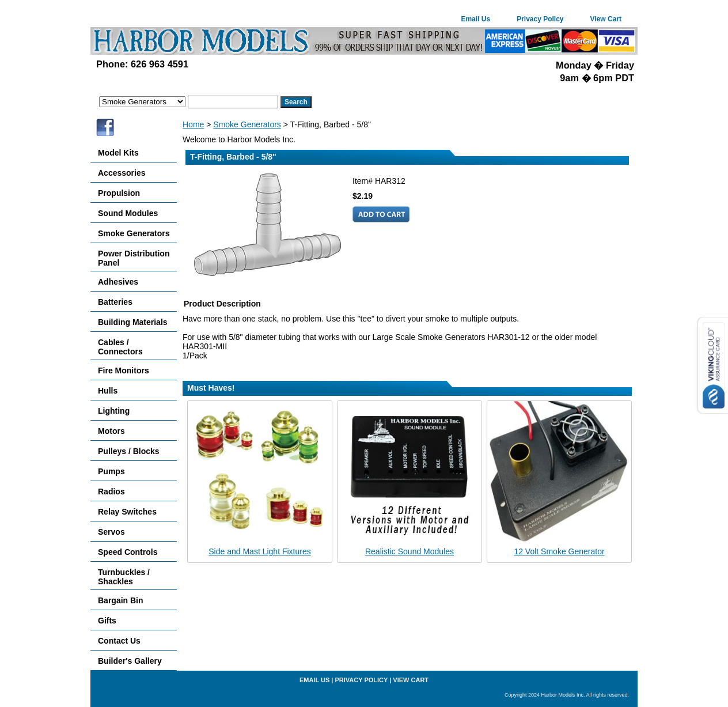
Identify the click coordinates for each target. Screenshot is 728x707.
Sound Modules (128, 213)
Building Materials (133, 322)
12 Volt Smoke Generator (559, 551)
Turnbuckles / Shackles (124, 577)
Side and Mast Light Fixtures (259, 551)
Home (193, 124)
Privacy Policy (540, 19)
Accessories (122, 173)
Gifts (107, 621)
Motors (111, 431)
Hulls (108, 391)
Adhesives (118, 282)
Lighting (114, 411)
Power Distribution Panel (134, 258)
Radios (111, 492)
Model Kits (118, 153)
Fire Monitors (124, 370)
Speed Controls (128, 552)
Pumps (111, 471)
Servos (111, 532)
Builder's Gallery (130, 661)
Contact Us (119, 641)
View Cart (606, 19)
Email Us (475, 19)
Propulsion (119, 193)
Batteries (115, 302)
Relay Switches (127, 512)
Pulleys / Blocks (129, 451)
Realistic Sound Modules (409, 551)
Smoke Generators (247, 124)
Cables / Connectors (120, 347)
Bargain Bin (121, 600)
